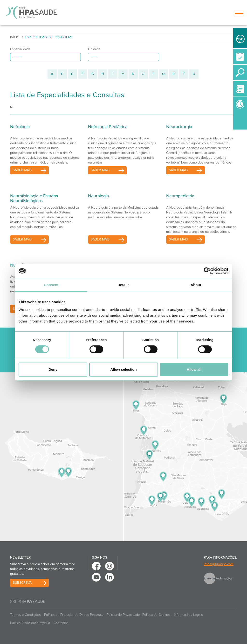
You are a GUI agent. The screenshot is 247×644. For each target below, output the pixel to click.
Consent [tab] (51, 285)
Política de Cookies (156, 615)
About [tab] (196, 285)
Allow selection (123, 369)
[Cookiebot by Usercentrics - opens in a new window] (207, 271)
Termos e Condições (25, 615)
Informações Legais (188, 615)
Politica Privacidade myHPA (30, 623)
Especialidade (20, 49)
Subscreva (22, 583)
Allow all (194, 369)
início (15, 37)
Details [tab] (123, 285)
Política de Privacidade (123, 615)
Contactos (61, 623)
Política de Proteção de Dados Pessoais (74, 615)
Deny (53, 369)
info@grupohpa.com (219, 564)
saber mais (22, 170)
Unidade (94, 49)
